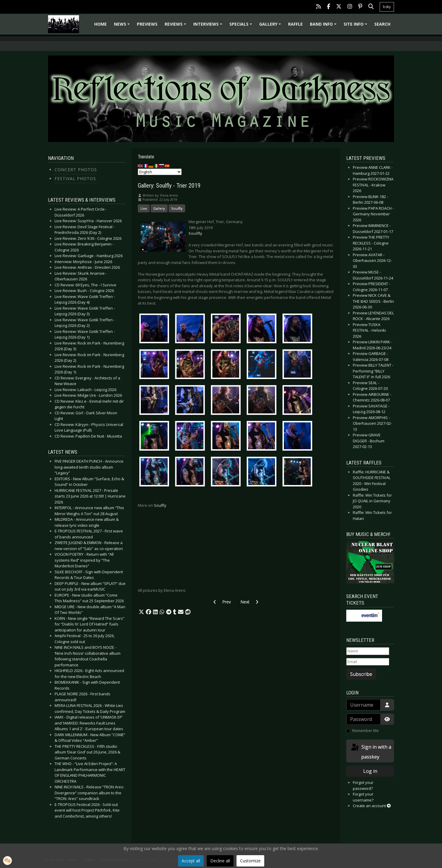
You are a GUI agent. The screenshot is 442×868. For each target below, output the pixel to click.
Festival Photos (75, 179)
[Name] (368, 651)
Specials (242, 26)
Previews (147, 24)
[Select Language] (160, 172)
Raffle (295, 24)
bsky (387, 7)
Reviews (176, 26)
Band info (324, 26)
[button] (141, 612)
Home (101, 24)
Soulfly (177, 208)
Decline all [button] (220, 861)
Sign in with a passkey (371, 752)
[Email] (368, 662)
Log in (370, 771)
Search (382, 24)
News (123, 26)
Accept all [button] (191, 861)
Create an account (372, 806)
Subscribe (361, 674)
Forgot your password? (363, 785)
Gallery (271, 26)
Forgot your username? (363, 797)
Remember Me (365, 730)
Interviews (209, 26)
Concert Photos (76, 170)
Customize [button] (250, 861)
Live (144, 208)
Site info (356, 26)
